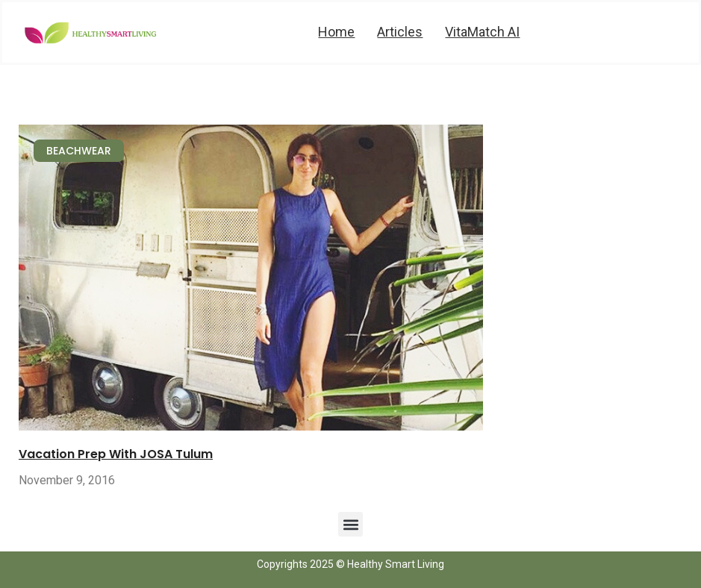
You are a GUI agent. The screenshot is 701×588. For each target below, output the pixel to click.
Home (336, 32)
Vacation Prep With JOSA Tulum (116, 454)
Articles (400, 32)
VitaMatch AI (482, 32)
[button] (350, 524)
